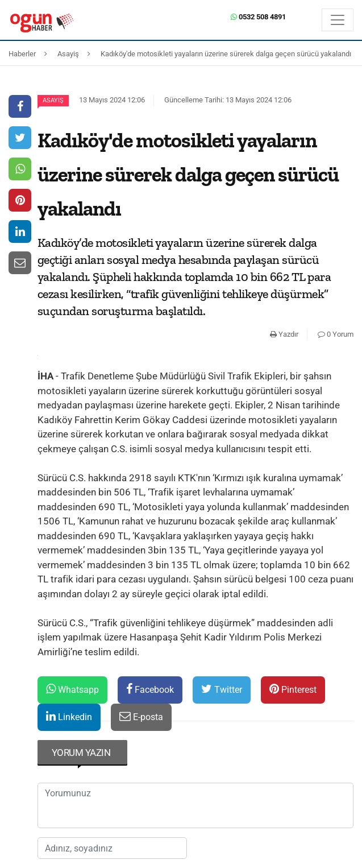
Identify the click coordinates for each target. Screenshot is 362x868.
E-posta (141, 716)
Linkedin (69, 716)
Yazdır (284, 334)
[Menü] (338, 20)
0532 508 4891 (258, 17)
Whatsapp (72, 689)
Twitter (222, 689)
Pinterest (293, 689)
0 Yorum (336, 334)
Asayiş (53, 100)
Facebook (150, 689)
